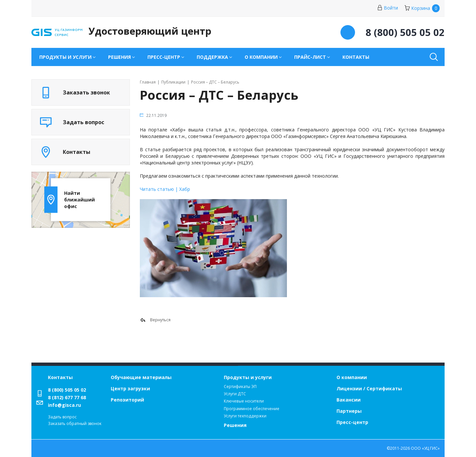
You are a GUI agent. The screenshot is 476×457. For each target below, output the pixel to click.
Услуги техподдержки (245, 416)
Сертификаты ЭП (240, 387)
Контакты (356, 57)
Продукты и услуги (248, 377)
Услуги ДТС (235, 394)
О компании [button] (261, 57)
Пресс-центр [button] (164, 57)
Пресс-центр (352, 422)
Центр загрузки (130, 388)
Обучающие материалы (141, 377)
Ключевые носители (244, 401)
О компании (352, 377)
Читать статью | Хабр (165, 189)
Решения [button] (119, 57)
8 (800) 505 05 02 (67, 390)
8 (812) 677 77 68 (67, 397)
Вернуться (155, 320)
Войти (388, 8)
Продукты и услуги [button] (65, 57)
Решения (235, 425)
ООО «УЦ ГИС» (425, 448)
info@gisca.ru (64, 405)
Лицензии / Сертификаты (369, 388)
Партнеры (349, 411)
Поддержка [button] (212, 57)
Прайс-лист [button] (310, 57)
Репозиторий (127, 400)
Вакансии (349, 400)
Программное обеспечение (252, 409)
